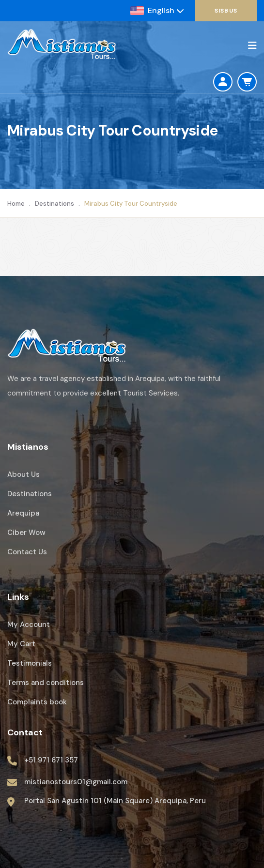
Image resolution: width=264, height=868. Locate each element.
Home (16, 204)
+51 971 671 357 (51, 760)
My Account (29, 624)
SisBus (226, 11)
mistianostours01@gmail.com (76, 782)
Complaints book (37, 702)
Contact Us (27, 552)
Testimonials (30, 663)
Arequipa (23, 513)
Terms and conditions (46, 683)
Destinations (54, 204)
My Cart (21, 644)
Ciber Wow (26, 533)
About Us (23, 474)
